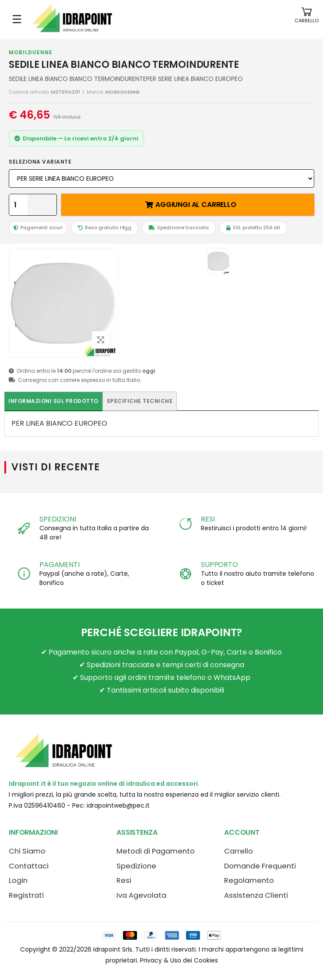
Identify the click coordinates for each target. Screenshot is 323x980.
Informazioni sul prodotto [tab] (53, 401)
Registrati (26, 895)
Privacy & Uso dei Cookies (179, 960)
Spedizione (136, 866)
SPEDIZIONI (58, 519)
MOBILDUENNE (31, 52)
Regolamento (249, 880)
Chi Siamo (27, 851)
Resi (124, 880)
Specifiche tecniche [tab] (140, 401)
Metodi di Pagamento (156, 851)
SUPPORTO (219, 565)
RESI (208, 519)
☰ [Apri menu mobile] (17, 19)
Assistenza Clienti (256, 895)
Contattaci (29, 866)
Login (18, 880)
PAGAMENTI (60, 565)
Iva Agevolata (141, 895)
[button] (307, 19)
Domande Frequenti (260, 866)
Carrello (239, 851)
